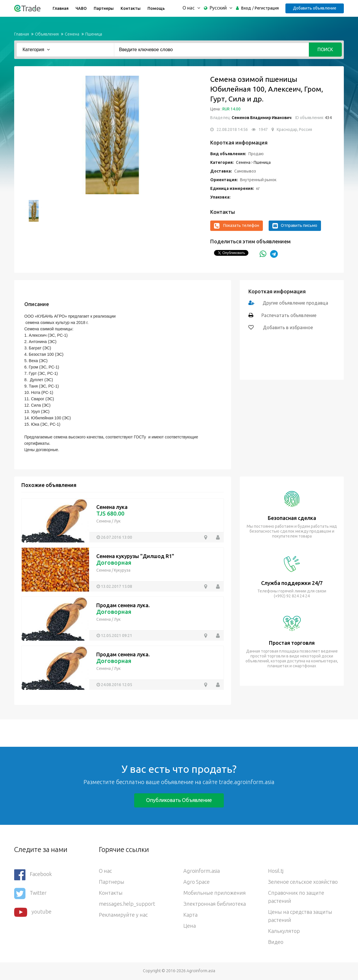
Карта (190, 915)
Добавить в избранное (287, 327)
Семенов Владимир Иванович (262, 118)
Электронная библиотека (215, 904)
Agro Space (196, 882)
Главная (61, 8)
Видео (276, 942)
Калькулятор (284, 931)
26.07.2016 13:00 (117, 537)
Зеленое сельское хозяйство (303, 882)
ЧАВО (81, 8)
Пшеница (94, 34)
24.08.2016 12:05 (117, 685)
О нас (105, 871)
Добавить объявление (315, 8)
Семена (72, 34)
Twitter (30, 893)
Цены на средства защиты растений (300, 916)
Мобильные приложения (215, 893)
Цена (190, 926)
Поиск (325, 49)
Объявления (47, 34)
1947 (263, 129)
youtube (33, 912)
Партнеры (104, 8)
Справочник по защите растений (296, 897)
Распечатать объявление (289, 315)
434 (328, 118)
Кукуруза (122, 570)
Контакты (131, 8)
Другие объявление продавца (295, 303)
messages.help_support (127, 904)
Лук (117, 521)
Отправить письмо (295, 226)
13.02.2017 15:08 (117, 586)
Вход (246, 8)
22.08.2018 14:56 (232, 129)
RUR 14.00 (231, 109)
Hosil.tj (276, 871)
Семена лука (112, 507)
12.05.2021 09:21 (117, 636)
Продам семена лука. (123, 605)
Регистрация (267, 8)
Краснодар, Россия (294, 129)
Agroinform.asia (202, 871)
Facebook (33, 875)
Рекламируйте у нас (123, 915)
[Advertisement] (105, 732)
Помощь (156, 8)
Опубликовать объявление (179, 800)
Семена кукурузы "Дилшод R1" (135, 556)
